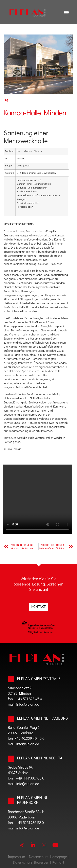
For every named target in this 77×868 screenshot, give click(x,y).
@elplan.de (31, 828)
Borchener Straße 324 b (26, 812)
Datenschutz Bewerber (31, 862)
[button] (66, 12)
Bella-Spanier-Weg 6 (24, 727)
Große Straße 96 (21, 767)
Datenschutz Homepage (48, 857)
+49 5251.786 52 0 (30, 823)
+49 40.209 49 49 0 (30, 738)
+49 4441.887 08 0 (30, 778)
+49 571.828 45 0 (29, 699)
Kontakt (58, 862)
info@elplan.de (27, 704)
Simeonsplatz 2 (20, 688)
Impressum (16, 857)
